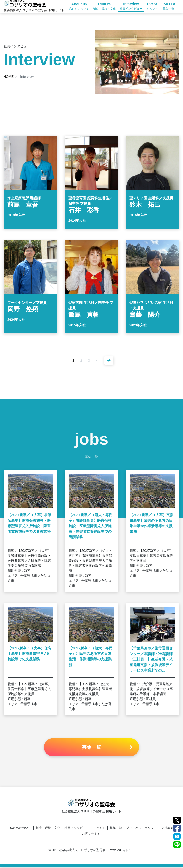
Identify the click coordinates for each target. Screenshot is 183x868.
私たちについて (21, 829)
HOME (9, 77)
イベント (99, 829)
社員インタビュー (77, 829)
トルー (130, 851)
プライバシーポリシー (142, 829)
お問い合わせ (91, 835)
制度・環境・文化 (48, 829)
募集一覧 (116, 829)
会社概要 (167, 829)
